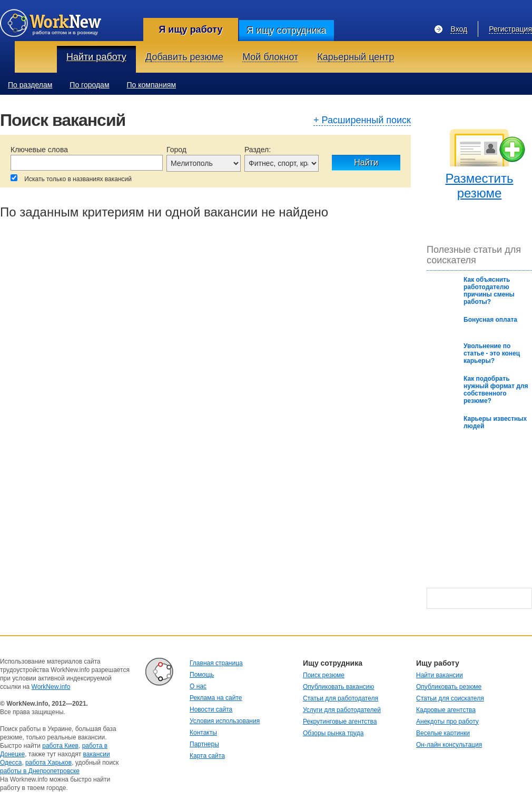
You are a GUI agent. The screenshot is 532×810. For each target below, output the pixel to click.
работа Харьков (48, 763)
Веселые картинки (443, 733)
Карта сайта (207, 756)
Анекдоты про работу (447, 722)
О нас (198, 686)
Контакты (203, 733)
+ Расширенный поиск (362, 121)
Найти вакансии (440, 675)
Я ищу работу (190, 29)
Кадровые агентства (446, 710)
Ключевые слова (39, 150)
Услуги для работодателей (342, 710)
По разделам (30, 85)
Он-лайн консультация (449, 745)
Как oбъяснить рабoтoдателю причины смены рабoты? (489, 291)
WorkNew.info (51, 687)
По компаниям (152, 85)
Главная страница (216, 663)
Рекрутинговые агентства (340, 722)
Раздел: (258, 150)
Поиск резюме (324, 675)
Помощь (202, 675)
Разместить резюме (479, 186)
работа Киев (60, 746)
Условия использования (225, 721)
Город (176, 150)
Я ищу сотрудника (286, 31)
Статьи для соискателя (450, 698)
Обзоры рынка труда (333, 733)
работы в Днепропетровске (40, 771)
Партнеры (204, 744)
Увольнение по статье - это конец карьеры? (492, 353)
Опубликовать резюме (449, 687)
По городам (89, 85)
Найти (366, 162)
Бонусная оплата (490, 320)
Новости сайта (211, 709)
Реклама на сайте (216, 698)
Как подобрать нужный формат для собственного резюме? (496, 390)
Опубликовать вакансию (338, 687)
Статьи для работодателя (341, 698)
